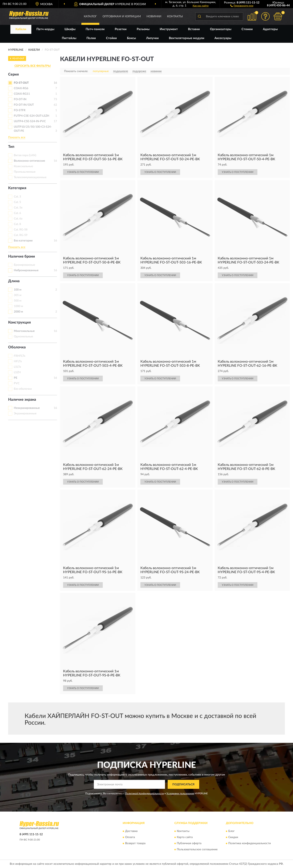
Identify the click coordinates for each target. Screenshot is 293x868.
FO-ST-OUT (21, 83)
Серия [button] (13, 75)
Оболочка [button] (17, 347)
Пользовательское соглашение (197, 849)
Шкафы (70, 29)
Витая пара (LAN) (25, 155)
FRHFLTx (20, 356)
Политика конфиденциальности (250, 843)
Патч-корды (45, 29)
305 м (18, 295)
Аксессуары (223, 38)
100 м (18, 290)
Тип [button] (11, 147)
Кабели (21, 29)
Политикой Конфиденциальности (144, 793)
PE (16, 378)
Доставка (131, 831)
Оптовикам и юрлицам (122, 16)
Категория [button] (17, 188)
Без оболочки (23, 389)
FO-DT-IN (20, 99)
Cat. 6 (17, 213)
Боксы (131, 38)
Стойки (111, 38)
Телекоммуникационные (30, 177)
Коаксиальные (23, 166)
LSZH (17, 372)
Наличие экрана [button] (22, 400)
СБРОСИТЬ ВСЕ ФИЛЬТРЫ (33, 66)
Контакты (175, 16)
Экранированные (25, 414)
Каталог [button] (90, 16)
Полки (91, 38)
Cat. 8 (17, 224)
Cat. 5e (18, 208)
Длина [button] (14, 281)
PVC (17, 383)
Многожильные (24, 331)
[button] (242, 5)
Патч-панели (95, 29)
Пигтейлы (69, 38)
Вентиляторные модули (187, 38)
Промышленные (25, 172)
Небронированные (26, 270)
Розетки (121, 29)
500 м (18, 301)
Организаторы (221, 29)
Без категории (23, 241)
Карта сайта (185, 837)
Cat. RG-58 (21, 230)
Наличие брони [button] (22, 257)
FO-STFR (20, 110)
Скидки (233, 837)
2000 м (18, 312)
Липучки (152, 38)
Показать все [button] (17, 137)
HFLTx (18, 361)
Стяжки (247, 29)
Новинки (154, 16)
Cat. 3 (17, 197)
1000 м (18, 306)
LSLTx (17, 367)
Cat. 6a (18, 219)
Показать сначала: (76, 71)
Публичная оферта (189, 843)
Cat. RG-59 (21, 235)
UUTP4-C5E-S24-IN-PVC (30, 121)
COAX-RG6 (21, 88)
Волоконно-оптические (29, 161)
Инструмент (169, 29)
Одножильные (23, 337)
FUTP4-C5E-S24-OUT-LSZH (32, 116)
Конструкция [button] (19, 323)
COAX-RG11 (22, 94)
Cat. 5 (17, 202)
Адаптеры (270, 29)
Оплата (130, 837)
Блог (231, 831)
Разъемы (143, 29)
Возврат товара (135, 843)
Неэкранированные (27, 408)
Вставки (194, 29)
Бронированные (24, 265)
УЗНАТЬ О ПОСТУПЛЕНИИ (83, 172)
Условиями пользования (180, 793)
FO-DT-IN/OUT (24, 105)
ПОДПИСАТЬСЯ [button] (183, 785)
